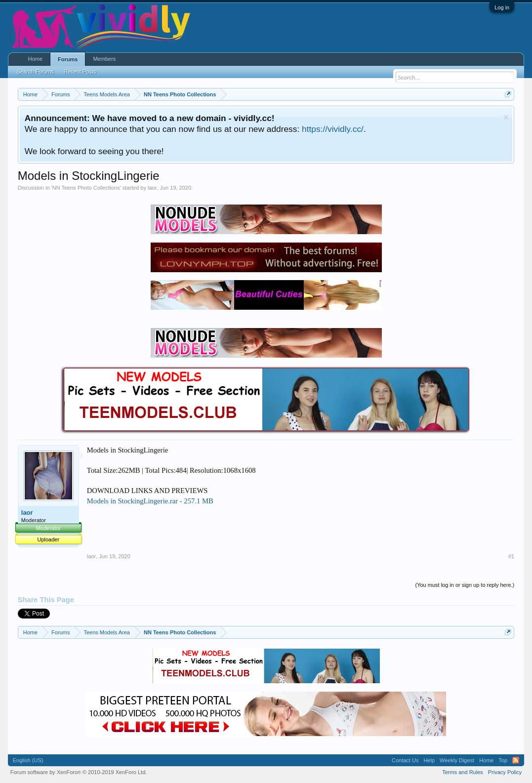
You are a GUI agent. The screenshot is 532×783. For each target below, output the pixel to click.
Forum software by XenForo (79, 772)
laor (152, 188)
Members (104, 59)
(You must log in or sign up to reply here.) (465, 585)
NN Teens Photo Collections (86, 188)
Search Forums (35, 72)
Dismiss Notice (506, 117)
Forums (68, 59)
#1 (511, 556)
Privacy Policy (505, 772)
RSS (516, 760)
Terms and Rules (463, 772)
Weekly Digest (457, 760)
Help (429, 760)
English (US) (28, 760)
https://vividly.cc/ (333, 129)
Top (503, 760)
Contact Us (405, 760)
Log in (502, 7)
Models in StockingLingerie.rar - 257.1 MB (150, 501)
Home (35, 59)
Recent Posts (80, 72)
